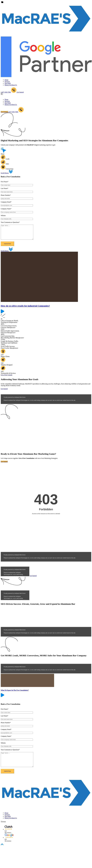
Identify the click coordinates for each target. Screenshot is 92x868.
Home (6, 80)
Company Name (6, 209)
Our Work (8, 83)
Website (3, 215)
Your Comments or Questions (10, 222)
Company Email (6, 202)
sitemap (3, 827)
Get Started (20, 92)
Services (7, 82)
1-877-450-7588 (16, 112)
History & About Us (11, 85)
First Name (5, 182)
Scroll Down (7, 173)
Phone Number (6, 195)
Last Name (4, 188)
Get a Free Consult (6, 378)
